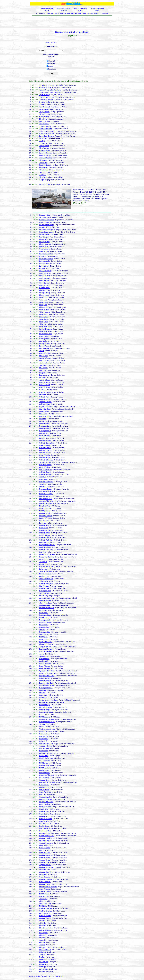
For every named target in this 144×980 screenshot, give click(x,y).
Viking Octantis (44, 112)
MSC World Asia (45, 491)
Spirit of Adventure (46, 334)
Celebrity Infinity (45, 496)
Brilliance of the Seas (47, 608)
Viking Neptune (45, 312)
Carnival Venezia (45, 918)
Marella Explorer (45, 574)
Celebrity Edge (44, 404)
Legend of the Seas (46, 407)
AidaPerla (43, 870)
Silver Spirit (43, 138)
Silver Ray (43, 114)
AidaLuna (43, 921)
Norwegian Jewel (45, 591)
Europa (42, 180)
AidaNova (43, 901)
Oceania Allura (44, 249)
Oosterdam (43, 610)
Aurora (42, 654)
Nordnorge (43, 959)
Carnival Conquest (46, 819)
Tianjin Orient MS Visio (47, 729)
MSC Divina (43, 637)
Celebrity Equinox (45, 450)
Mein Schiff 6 (44, 625)
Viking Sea (43, 327)
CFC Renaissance (46, 470)
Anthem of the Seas (46, 753)
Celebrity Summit (45, 472)
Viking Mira (43, 300)
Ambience (43, 542)
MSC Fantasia (44, 521)
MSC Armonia (44, 896)
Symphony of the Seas (47, 462)
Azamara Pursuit (45, 358)
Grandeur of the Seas (47, 836)
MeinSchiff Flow (45, 506)
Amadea (42, 290)
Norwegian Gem (45, 601)
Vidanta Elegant (45, 234)
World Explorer (44, 283)
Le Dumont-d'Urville (46, 259)
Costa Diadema (45, 877)
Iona (41, 850)
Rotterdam (43, 695)
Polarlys (42, 971)
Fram (41, 795)
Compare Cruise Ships (94, 13)
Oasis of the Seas (46, 651)
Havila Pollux (44, 756)
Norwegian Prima (45, 428)
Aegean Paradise (45, 865)
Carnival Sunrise (45, 892)
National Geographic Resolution (50, 90)
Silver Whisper (44, 148)
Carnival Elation (45, 884)
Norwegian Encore (46, 489)
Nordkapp (43, 967)
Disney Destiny (44, 242)
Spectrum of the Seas (47, 671)
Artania (42, 727)
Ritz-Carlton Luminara (47, 85)
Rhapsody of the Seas (47, 782)
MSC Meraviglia (45, 778)
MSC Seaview (44, 821)
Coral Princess (44, 411)
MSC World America (46, 494)
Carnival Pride (44, 588)
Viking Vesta (44, 302)
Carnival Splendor (46, 746)
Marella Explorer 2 (46, 664)
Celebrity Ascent (45, 440)
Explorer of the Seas (46, 683)
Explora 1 (42, 175)
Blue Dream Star (45, 950)
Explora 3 (42, 121)
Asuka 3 (42, 227)
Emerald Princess (45, 799)
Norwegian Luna (45, 426)
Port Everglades (69, 13)
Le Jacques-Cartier (46, 254)
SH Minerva (43, 143)
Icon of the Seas (45, 416)
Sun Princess (44, 593)
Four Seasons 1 (45, 107)
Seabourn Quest (45, 151)
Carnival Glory (44, 816)
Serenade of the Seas (47, 598)
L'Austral (42, 390)
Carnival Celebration (46, 867)
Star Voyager (44, 635)
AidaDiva (42, 925)
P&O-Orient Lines (81, 13)
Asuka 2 (42, 268)
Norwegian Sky (45, 659)
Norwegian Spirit (45, 681)
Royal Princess (44, 668)
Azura (41, 714)
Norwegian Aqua (45, 431)
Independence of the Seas (48, 700)
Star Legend (44, 365)
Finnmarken (43, 964)
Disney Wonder (45, 344)
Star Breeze (43, 368)
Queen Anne (44, 479)
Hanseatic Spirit (45, 184)
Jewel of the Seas (46, 571)
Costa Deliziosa (45, 467)
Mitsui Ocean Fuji (45, 155)
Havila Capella (44, 787)
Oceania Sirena (45, 387)
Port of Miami (59, 13)
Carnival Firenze (45, 916)
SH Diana (43, 217)
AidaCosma (43, 899)
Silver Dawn (43, 163)
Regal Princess (45, 666)
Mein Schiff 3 (44, 618)
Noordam (43, 552)
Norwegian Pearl (45, 605)
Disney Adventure (45, 307)
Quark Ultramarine (46, 222)
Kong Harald (44, 969)
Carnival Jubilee (45, 858)
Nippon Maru (44, 247)
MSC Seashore (45, 717)
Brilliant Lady (44, 569)
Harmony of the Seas (47, 557)
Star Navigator (44, 341)
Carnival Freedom (46, 797)
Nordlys (42, 957)
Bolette (42, 421)
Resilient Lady (44, 576)
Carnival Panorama (46, 843)
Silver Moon (43, 160)
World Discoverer (45, 273)
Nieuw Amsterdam (46, 504)
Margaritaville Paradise (47, 545)
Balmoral (42, 947)
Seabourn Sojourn (45, 153)
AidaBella (43, 923)
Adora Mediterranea (46, 579)
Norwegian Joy (44, 399)
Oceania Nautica (45, 382)
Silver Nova (43, 119)
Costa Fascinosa (45, 792)
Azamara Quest (45, 380)
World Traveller (45, 276)
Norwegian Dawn (45, 615)
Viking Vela (43, 305)
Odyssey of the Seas (47, 719)
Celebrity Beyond (45, 448)
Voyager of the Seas (46, 802)
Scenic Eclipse (44, 124)
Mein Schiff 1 (44, 741)
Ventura (42, 724)
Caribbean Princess (46, 828)
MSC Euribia (44, 736)
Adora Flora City (45, 904)
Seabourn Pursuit (45, 126)
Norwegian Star (45, 632)
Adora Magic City (45, 913)
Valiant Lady (44, 581)
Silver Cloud (43, 170)
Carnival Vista (44, 862)
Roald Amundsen (45, 831)
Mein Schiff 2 (44, 739)
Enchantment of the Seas (48, 887)
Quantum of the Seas (47, 775)
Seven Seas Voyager (47, 232)
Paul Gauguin (44, 237)
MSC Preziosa (44, 627)
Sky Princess (44, 656)
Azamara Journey (45, 363)
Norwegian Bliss (45, 547)
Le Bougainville (45, 261)
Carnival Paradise (46, 838)
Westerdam (43, 559)
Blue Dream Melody (46, 928)
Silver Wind (43, 177)
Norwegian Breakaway (47, 722)
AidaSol (42, 942)
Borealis (42, 438)
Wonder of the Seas (46, 501)
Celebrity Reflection (46, 540)
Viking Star (43, 331)
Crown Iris (43, 940)
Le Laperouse (44, 264)
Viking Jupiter (44, 319)
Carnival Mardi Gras (46, 872)
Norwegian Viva (45, 424)
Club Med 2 (43, 414)
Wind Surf (43, 419)
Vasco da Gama (45, 436)
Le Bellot (42, 256)
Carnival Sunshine (46, 908)
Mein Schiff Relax (45, 508)
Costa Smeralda (45, 882)
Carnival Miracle (45, 513)
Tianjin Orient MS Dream (48, 647)
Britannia (42, 693)
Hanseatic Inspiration (47, 220)
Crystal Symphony (45, 102)
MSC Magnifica (45, 678)
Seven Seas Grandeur (47, 131)
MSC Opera (43, 933)
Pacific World (44, 661)
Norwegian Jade (45, 620)
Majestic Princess (45, 622)
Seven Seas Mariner (46, 225)
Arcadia (42, 630)
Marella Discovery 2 (46, 758)
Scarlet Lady (44, 596)
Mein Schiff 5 (44, 639)
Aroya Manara (44, 361)
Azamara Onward (45, 402)
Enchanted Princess (46, 649)
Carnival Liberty (45, 780)
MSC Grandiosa (45, 768)
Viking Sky (43, 324)
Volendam (43, 484)
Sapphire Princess (46, 518)
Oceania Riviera (45, 285)
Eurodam (42, 523)
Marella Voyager (45, 535)
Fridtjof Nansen (45, 826)
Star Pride (43, 370)
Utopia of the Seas (46, 499)
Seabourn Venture (45, 129)
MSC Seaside (44, 824)
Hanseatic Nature (45, 215)
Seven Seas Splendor (47, 134)
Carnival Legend (45, 525)
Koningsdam (44, 702)
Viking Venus (44, 317)
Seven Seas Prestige (46, 97)
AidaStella (43, 935)
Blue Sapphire (44, 348)
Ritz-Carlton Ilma (45, 87)
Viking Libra (43, 297)
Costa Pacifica (44, 785)
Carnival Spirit (44, 537)
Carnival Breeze (45, 853)
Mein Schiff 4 (44, 613)
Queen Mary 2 (44, 336)
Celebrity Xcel (44, 433)
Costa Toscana (44, 889)
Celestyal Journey (46, 465)
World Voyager (44, 280)
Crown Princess (45, 773)
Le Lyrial (42, 373)
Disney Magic (44, 346)
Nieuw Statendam (46, 707)
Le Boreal (43, 394)
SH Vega (42, 141)
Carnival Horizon (45, 860)
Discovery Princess (46, 644)
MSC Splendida (45, 511)
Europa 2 (42, 104)
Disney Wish (44, 239)
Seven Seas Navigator (47, 230)
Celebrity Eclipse (45, 458)
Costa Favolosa (45, 804)
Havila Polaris (44, 765)
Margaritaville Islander (47, 685)
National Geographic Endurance (50, 92)
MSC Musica (44, 809)
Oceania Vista (44, 251)
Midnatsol (43, 952)
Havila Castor (44, 770)
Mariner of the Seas (46, 673)
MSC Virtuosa (44, 748)
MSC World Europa (46, 530)
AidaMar (42, 938)
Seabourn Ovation (45, 158)
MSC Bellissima (45, 763)
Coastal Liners (50, 13)
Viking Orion (44, 322)
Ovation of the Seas (46, 744)
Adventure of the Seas (47, 554)
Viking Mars (43, 315)
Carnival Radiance (46, 879)
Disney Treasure (45, 244)
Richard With (44, 962)
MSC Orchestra (45, 761)
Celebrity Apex (44, 397)
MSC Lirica (43, 906)
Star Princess (44, 586)
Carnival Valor (44, 811)
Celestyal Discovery (46, 930)
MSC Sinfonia (44, 894)
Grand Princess (45, 564)
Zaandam (43, 477)
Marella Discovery (46, 732)
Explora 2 (42, 172)
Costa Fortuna (44, 734)
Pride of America (45, 841)
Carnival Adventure (46, 584)
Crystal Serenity (45, 95)
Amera (42, 351)
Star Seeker (43, 356)
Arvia (41, 845)
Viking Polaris (44, 109)
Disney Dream (44, 295)
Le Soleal (43, 377)
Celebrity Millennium (46, 482)
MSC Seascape (45, 705)
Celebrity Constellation (47, 443)
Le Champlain (44, 266)
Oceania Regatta (45, 353)
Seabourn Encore (45, 165)
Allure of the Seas (46, 603)
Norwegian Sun (45, 533)
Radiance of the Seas (47, 567)
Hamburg (43, 690)
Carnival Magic (44, 855)
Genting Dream (45, 339)
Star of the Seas (45, 409)
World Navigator (45, 278)
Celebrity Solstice (45, 453)
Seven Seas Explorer (46, 136)
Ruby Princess (44, 790)
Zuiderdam (43, 562)
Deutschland (44, 528)
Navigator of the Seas (47, 676)
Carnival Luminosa (46, 475)
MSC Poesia (44, 751)
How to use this (51, 42)
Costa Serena (44, 814)
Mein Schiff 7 (44, 697)
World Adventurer (45, 271)
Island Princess (45, 385)
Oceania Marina (45, 288)
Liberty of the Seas (46, 642)
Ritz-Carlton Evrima (46, 100)
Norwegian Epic (45, 710)
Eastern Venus (44, 375)
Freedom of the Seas (47, 833)
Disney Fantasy (45, 293)
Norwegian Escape (46, 688)
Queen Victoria (44, 455)
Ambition (42, 487)
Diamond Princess (46, 516)
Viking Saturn (44, 310)
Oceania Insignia (45, 392)
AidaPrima (43, 875)
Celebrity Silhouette (46, 460)
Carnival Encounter (46, 550)
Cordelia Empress (46, 911)
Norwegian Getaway (46, 712)
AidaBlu (42, 945)
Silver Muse (43, 168)
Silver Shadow (44, 146)
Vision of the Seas (46, 807)
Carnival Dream (45, 848)
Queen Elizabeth (45, 445)
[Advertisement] (72, 22)
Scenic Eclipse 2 (45, 117)
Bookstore (105, 13)
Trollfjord (42, 955)
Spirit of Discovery (46, 329)
